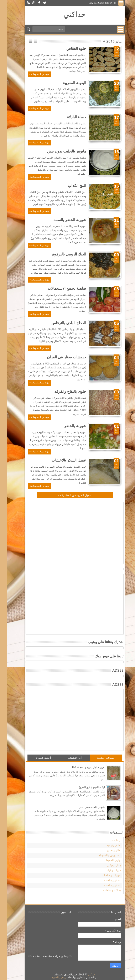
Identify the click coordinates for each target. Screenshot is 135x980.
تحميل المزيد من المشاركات (68, 495)
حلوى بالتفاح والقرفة (63, 391)
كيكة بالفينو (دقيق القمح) (85, 787)
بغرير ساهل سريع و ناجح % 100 (81, 767)
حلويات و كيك (107, 870)
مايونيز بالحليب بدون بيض (59, 151)
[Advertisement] (80, 532)
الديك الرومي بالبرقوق (62, 254)
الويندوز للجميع (52, 977)
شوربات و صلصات (104, 875)
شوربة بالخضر (68, 426)
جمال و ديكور (107, 865)
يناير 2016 (107, 41)
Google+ (27, 3)
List (24, 41)
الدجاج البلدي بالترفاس (62, 323)
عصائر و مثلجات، (105, 885)
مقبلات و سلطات (105, 890)
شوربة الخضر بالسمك (62, 220)
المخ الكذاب (70, 185)
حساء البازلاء (69, 117)
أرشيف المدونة (36, 758)
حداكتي (67, 14)
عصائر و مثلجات (106, 880)
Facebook (32, 3)
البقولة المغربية (67, 83)
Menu (114, 3)
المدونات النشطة (99, 758)
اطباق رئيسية (107, 845)
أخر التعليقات (68, 758)
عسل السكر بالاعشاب (62, 460)
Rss (21, 3)
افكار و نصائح (107, 850)
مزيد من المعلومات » (32, 74)
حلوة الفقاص (69, 48)
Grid (29, 41)
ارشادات (110, 840)
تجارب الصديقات (105, 860)
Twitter (37, 3)
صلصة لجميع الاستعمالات (60, 288)
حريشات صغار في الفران (59, 357)
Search (22, 29)
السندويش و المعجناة (103, 855)
